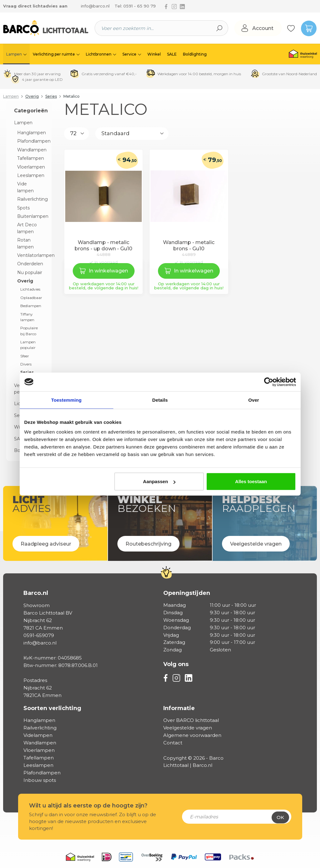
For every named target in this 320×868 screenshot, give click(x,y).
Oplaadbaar (31, 298)
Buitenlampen (30, 216)
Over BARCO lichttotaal (191, 720)
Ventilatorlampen (30, 255)
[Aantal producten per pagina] (76, 134)
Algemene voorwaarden (192, 735)
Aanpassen (159, 481)
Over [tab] (254, 400)
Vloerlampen (30, 167)
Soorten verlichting (52, 708)
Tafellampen (30, 158)
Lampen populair (28, 345)
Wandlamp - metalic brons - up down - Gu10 (103, 245)
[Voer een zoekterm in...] (153, 28)
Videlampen (38, 735)
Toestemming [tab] (66, 400)
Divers (26, 364)
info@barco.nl (95, 6)
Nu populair (30, 272)
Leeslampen (30, 175)
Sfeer (25, 356)
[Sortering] (132, 134)
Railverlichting (30, 199)
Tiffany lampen (27, 317)
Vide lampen (25, 187)
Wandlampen (30, 150)
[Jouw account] (258, 28)
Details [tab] (160, 400)
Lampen (23, 123)
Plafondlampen (30, 141)
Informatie (179, 708)
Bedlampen (31, 306)
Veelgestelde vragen (188, 728)
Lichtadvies (30, 289)
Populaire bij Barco (29, 331)
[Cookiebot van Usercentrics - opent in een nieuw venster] (269, 382)
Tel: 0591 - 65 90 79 (135, 6)
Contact (173, 743)
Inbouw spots (40, 780)
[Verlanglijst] (291, 28)
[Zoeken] (219, 28)
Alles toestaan (251, 481)
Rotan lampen (25, 243)
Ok (280, 817)
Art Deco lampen (27, 228)
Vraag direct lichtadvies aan (35, 6)
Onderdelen (30, 264)
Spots (23, 208)
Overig (25, 281)
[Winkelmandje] (306, 28)
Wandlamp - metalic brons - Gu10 (189, 245)
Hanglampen (30, 133)
